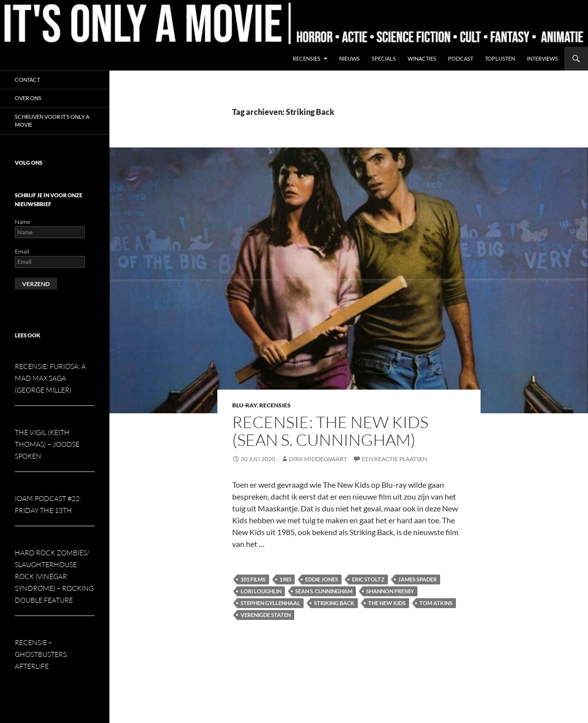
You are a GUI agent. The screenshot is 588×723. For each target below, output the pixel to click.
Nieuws (349, 58)
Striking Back (334, 603)
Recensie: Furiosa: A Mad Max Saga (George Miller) (50, 378)
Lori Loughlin (261, 591)
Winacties (422, 58)
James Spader (417, 579)
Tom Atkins (436, 603)
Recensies (307, 58)
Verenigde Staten (266, 615)
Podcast (461, 58)
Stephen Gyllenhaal (270, 603)
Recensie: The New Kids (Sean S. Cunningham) (330, 431)
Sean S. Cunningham (324, 591)
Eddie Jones (322, 579)
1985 (285, 579)
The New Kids (387, 603)
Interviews (542, 58)
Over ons (28, 98)
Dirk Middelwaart (318, 459)
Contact (27, 80)
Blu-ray (244, 405)
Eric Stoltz (368, 579)
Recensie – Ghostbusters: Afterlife (41, 654)
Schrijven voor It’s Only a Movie (52, 121)
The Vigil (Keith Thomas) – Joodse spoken (47, 444)
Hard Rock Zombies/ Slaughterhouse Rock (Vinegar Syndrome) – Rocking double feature (54, 576)
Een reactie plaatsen (395, 459)
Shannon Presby (390, 591)
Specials (384, 58)
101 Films (253, 579)
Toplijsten (500, 58)
